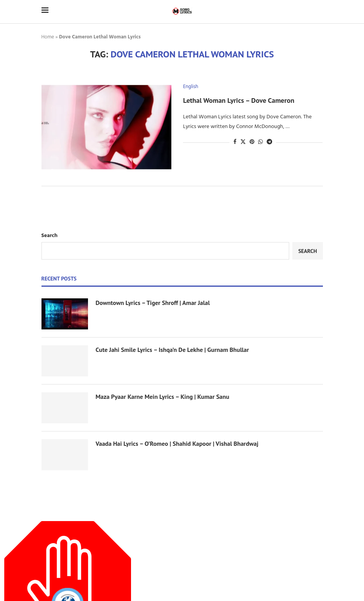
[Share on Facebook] (235, 142)
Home (48, 37)
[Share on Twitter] (243, 142)
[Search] (319, 11)
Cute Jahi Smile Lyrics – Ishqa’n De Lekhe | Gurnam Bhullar (173, 350)
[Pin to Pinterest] (252, 142)
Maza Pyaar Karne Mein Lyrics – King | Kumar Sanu (163, 397)
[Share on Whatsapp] (260, 142)
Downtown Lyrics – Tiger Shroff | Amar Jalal (153, 303)
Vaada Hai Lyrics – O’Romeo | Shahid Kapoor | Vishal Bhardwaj (177, 443)
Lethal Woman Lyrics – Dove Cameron (239, 100)
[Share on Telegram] (269, 142)
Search (50, 236)
